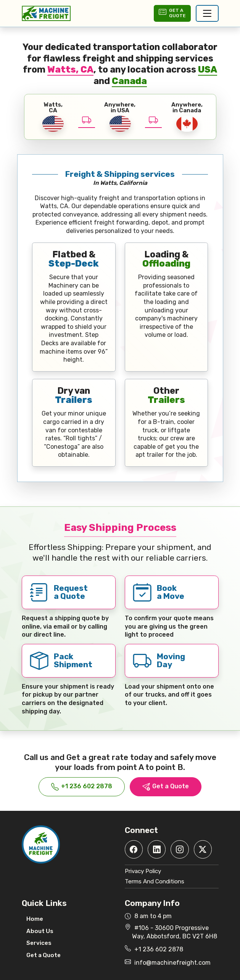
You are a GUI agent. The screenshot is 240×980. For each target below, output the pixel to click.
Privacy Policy (143, 871)
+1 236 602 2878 (82, 787)
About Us (40, 931)
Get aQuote (172, 13)
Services (39, 943)
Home (35, 919)
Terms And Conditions (155, 881)
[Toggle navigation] (207, 13)
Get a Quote (166, 787)
